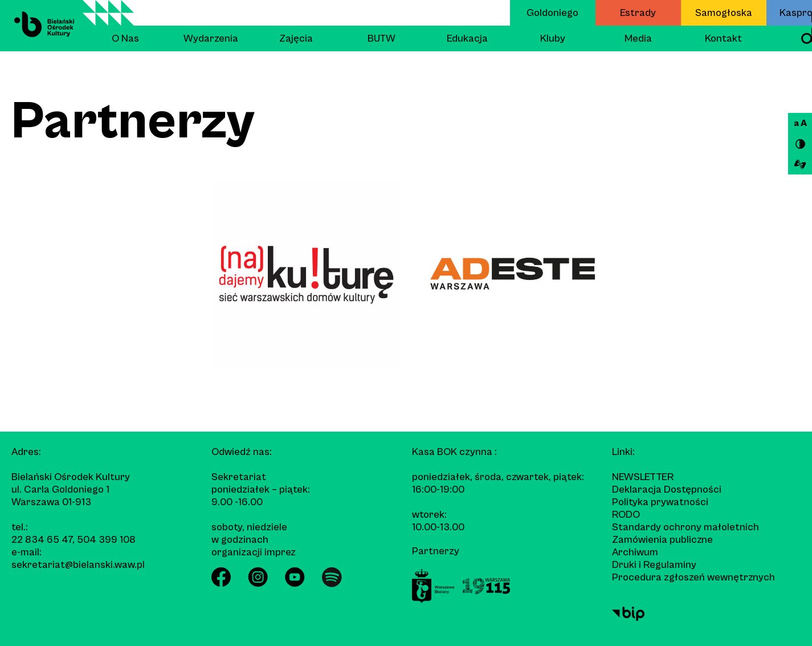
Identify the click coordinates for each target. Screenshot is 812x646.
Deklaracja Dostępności (667, 489)
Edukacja (467, 38)
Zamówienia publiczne (662, 540)
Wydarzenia (211, 38)
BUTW (381, 38)
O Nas (125, 38)
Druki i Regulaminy (654, 565)
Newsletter (643, 477)
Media (638, 38)
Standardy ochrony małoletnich (685, 527)
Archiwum (635, 552)
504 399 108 (106, 540)
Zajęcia (296, 38)
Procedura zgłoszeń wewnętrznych (693, 577)
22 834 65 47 (42, 540)
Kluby (553, 38)
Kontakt (723, 38)
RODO (626, 515)
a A (800, 123)
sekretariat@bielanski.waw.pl (78, 565)
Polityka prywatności (660, 502)
